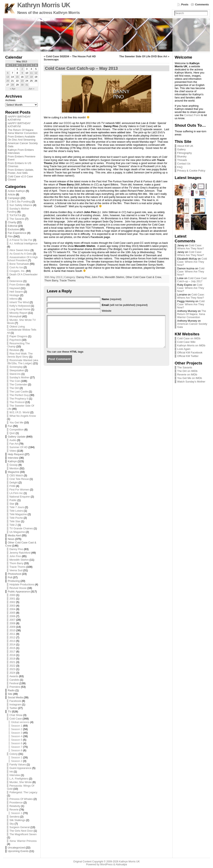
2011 (12, 634)
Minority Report (18, 313)
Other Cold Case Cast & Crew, (144, 277)
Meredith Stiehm (19, 560)
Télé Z (13, 525)
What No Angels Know (23, 416)
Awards (14, 676)
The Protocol (17, 402)
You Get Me (16, 422)
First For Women (19, 490)
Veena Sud (16, 570)
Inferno (14, 299)
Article (11, 194)
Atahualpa (121, 864)
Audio (13, 440)
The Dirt (14, 388)
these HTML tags (73, 358)
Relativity (15, 806)
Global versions (20, 722)
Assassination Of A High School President (22, 259)
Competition (16, 430)
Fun (10, 426)
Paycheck (15, 340)
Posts (185, 4)
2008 (12, 623)
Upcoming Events (18, 851)
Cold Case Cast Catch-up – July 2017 (192, 280)
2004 (12, 609)
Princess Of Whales (21, 799)
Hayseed (15, 288)
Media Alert (14, 535)
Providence (16, 802)
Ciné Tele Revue (19, 479)
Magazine (14, 472)
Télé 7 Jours (17, 507)
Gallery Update (17, 437)
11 (31, 73)
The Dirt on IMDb (187, 371)
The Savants (17, 219)
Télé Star (15, 521)
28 (12, 85)
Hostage (14, 295)
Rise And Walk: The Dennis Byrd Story (20, 355)
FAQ (180, 167)
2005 (12, 613)
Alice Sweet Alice (19, 250)
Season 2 (17, 729)
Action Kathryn (16, 191)
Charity (12, 222)
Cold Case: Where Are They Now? (191, 247)
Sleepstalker (17, 370)
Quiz (12, 433)
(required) (111, 299)
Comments (202, 4)
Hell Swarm (16, 292)
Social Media (15, 697)
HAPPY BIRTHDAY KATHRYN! (19, 118)
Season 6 (17, 743)
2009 (12, 627)
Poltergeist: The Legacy (23, 792)
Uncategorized (16, 848)
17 (27, 77)
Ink (11, 772)
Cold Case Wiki (186, 342)
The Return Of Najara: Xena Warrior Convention (23, 131)
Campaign (14, 198)
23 (22, 81)
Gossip (14, 465)
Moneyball (15, 316)
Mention (14, 468)
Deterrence (16, 281)
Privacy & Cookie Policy (191, 171)
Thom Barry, (52, 280)
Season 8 (17, 750)
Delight (14, 482)
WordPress (106, 864)
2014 (12, 644)
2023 (12, 669)
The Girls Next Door (21, 831)
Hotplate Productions (22, 584)
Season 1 (17, 726)
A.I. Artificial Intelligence (23, 243)
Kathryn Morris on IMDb (191, 345)
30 (22, 85)
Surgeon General (19, 827)
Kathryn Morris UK (44, 5)
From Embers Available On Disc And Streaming (22, 138)
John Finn (15, 556)
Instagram (15, 704)
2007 (12, 620)
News (11, 539)
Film (10, 236)
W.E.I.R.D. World (19, 412)
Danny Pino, (84, 277)
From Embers (17, 285)
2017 (12, 652)
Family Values (18, 764)
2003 (12, 606)
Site (10, 694)
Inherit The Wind (19, 302)
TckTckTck (15, 215)
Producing (14, 581)
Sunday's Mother (19, 377)
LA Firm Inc (16, 493)
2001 (12, 599)
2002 (12, 602)
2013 (12, 641)
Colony (14, 754)
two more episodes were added (105, 132)
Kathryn (12, 461)
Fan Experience (17, 233)
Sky (12, 824)
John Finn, (98, 277)
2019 (12, 659)
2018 (12, 655)
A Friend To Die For (21, 240)
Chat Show (16, 715)
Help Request (16, 454)
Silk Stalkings (17, 820)
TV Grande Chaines (21, 528)
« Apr (13, 89)
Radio (11, 690)
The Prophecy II (19, 399)
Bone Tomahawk (19, 264)
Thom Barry (16, 563)
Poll (10, 577)
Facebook (15, 701)
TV (9, 712)
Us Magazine (17, 532)
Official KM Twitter (188, 356)
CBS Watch (16, 475)
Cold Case (16, 719)
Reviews (14, 350)
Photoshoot (14, 574)
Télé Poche (16, 518)
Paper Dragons (18, 336)
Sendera (14, 817)
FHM (12, 486)
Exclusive (13, 229)
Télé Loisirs (16, 511)
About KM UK (185, 146)
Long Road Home (20, 309)
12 (36, 73)
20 (8, 81)
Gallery (181, 149)
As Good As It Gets (21, 254)
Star (12, 504)
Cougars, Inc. (17, 271)
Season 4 (17, 736)
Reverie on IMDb (187, 375)
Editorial (12, 226)
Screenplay (16, 367)
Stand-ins (15, 374)
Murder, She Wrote (20, 782)
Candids (14, 680)
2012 (12, 637)
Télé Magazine (18, 514)
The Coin (15, 381)
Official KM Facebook (190, 352)
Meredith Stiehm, (115, 277)
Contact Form (192, 115)
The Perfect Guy (19, 395)
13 (8, 77)
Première (15, 687)
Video (13, 451)
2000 (12, 595)
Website (106, 311)
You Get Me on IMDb (190, 378)
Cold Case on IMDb (189, 338)
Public (13, 500)
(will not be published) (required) (125, 305)
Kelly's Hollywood (20, 306)
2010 (12, 630)
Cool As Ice (16, 267)
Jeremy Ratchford (20, 553)
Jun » (31, 89)
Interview (13, 458)
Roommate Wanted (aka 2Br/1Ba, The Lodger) (22, 362)
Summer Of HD (18, 447)
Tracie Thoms (17, 567)
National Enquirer (20, 497)
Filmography (185, 153)
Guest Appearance (20, 768)
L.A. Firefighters (19, 779)
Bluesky (182, 156)
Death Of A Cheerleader (24, 274)
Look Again (184, 349)
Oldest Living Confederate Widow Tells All (22, 330)
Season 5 (17, 740)
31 (27, 85)
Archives (10, 100)
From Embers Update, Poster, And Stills (21, 171)
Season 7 (17, 747)
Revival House (18, 588)
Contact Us (184, 164)
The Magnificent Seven (23, 834)
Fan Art (14, 444)
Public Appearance (19, 592)
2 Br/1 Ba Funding (20, 202)
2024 (12, 673)
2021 (12, 662)
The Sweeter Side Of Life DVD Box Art (143, 56)
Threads (182, 160)
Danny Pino (16, 549)
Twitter (13, 708)
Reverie (14, 810)
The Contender (18, 384)
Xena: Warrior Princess (23, 841)
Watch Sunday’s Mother (191, 382)
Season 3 (17, 733)
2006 (12, 616)
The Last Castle (19, 392)
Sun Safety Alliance (21, 205)
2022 (12, 666)
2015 (12, 648)
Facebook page (100, 237)
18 (31, 77)
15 (17, 77)
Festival (14, 683)
